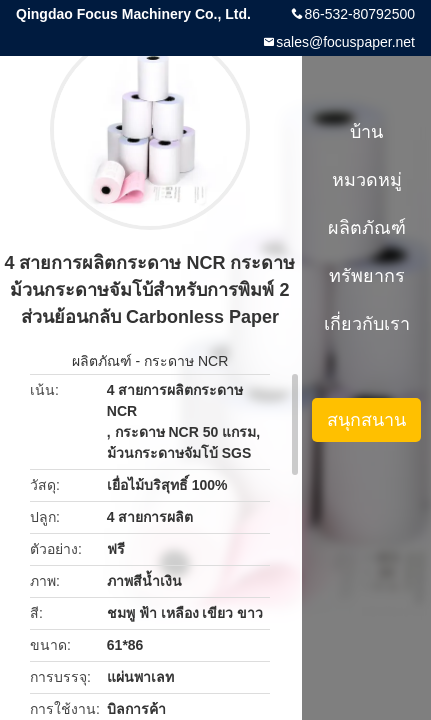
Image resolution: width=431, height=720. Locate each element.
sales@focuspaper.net (345, 42)
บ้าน (366, 132)
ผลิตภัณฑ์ (102, 361)
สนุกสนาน (366, 420)
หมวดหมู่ (367, 180)
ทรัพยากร (367, 276)
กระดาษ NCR (186, 361)
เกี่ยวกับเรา (367, 324)
